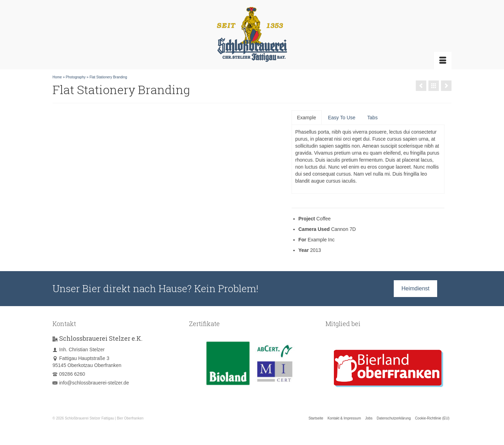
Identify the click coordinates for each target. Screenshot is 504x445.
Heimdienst (415, 288)
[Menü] (443, 61)
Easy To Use (342, 118)
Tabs (372, 118)
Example (307, 118)
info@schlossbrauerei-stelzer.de (91, 383)
